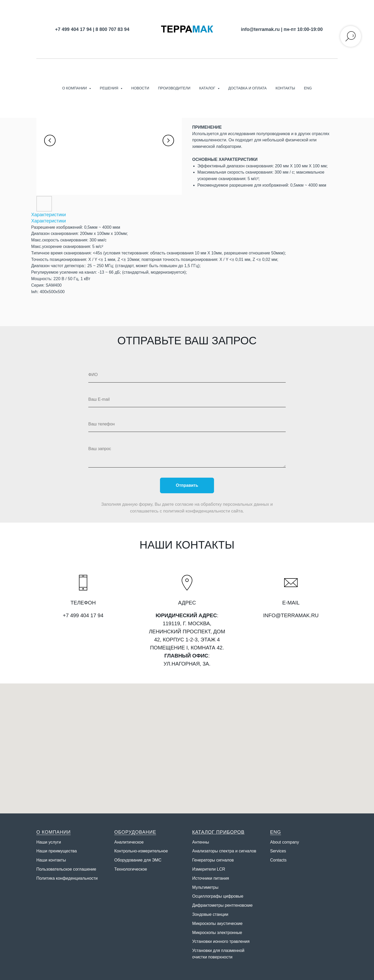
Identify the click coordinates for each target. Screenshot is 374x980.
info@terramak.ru (260, 29)
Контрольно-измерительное (141, 851)
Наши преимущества (57, 851)
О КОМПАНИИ (54, 832)
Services (278, 851)
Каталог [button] (208, 88)
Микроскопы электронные (217, 933)
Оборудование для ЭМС (138, 860)
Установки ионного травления (221, 941)
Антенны (201, 842)
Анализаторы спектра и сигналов (224, 851)
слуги (56, 842)
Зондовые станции (210, 914)
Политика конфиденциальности (67, 878)
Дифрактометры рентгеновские (222, 905)
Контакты (285, 88)
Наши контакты (51, 860)
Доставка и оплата (248, 88)
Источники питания (211, 878)
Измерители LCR (209, 869)
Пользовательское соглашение (66, 869)
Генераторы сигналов (213, 860)
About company (285, 842)
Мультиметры (205, 887)
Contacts (278, 860)
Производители (174, 88)
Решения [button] (109, 88)
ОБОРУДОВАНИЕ (135, 832)
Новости (140, 88)
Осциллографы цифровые (218, 896)
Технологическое (131, 869)
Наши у (44, 842)
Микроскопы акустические (217, 923)
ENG (308, 88)
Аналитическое (129, 842)
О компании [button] (75, 88)
